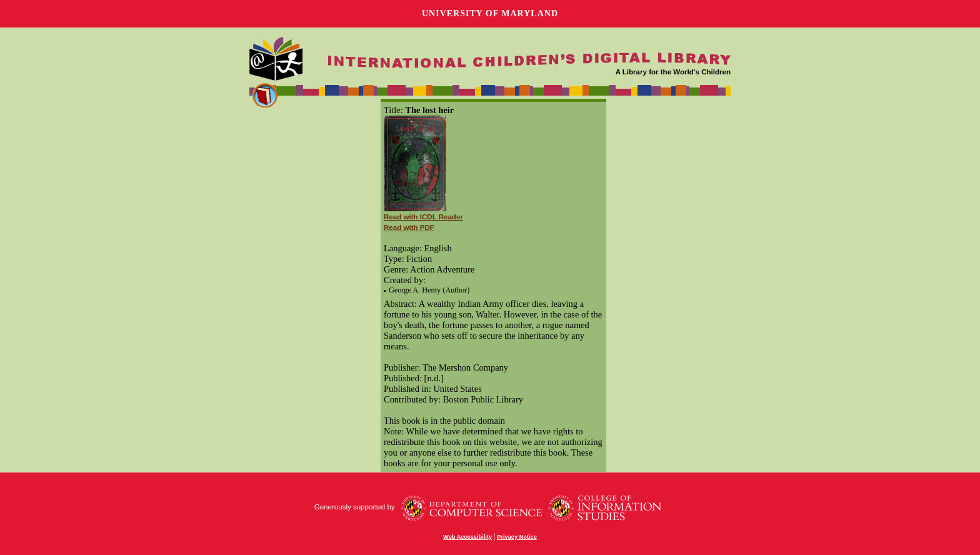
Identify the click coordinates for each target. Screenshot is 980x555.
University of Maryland (490, 13)
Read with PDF (409, 227)
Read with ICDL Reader (423, 217)
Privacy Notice (517, 537)
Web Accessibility (467, 537)
